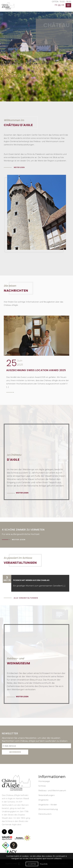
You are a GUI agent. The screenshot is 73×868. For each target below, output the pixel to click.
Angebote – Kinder (48, 805)
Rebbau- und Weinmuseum (52, 790)
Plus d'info (44, 864)
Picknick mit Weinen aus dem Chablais (31, 580)
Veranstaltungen (47, 795)
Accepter (32, 864)
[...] (64, 586)
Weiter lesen (19, 167)
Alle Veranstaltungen (26, 598)
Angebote (43, 800)
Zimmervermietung (48, 809)
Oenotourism (45, 814)
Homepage (44, 781)
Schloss (42, 786)
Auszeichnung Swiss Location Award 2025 (36, 370)
